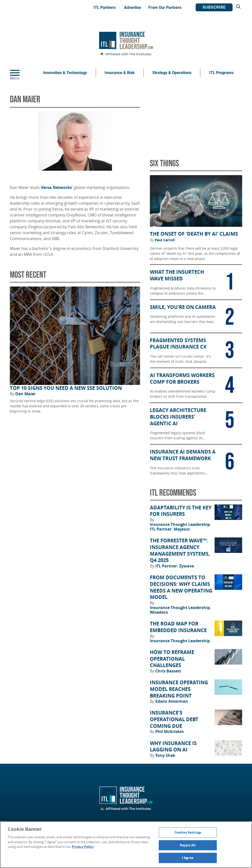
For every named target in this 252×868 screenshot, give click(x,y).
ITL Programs (221, 73)
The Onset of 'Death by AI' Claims (194, 234)
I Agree (188, 858)
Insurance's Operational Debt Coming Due (174, 719)
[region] (126, 845)
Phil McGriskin (170, 731)
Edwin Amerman (172, 701)
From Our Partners (165, 8)
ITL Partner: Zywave (175, 566)
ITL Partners (105, 8)
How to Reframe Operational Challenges (172, 659)
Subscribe (214, 7)
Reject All (188, 845)
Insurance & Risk (120, 73)
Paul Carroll (165, 240)
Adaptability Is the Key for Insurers (181, 511)
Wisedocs (159, 612)
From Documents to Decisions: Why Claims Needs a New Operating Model (181, 587)
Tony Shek (165, 755)
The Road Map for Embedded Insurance (178, 627)
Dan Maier (25, 394)
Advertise (133, 8)
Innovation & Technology (65, 73)
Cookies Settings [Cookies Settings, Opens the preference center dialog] (188, 832)
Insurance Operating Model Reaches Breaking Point (179, 689)
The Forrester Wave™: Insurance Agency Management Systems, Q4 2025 (180, 550)
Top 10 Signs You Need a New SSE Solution (66, 388)
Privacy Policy (83, 847)
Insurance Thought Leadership (180, 524)
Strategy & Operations (172, 73)
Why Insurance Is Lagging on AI (173, 747)
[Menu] (22, 73)
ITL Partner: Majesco (170, 529)
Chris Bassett (168, 671)
